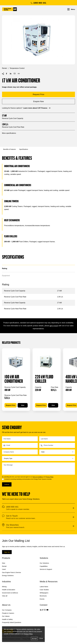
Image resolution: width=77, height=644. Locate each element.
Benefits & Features (10, 149)
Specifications (24, 149)
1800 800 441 (38, 3)
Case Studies (44, 590)
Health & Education (9, 590)
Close (41, 638)
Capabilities (44, 566)
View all (5, 596)
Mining (4, 587)
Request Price (11, 405)
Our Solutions (44, 563)
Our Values (6, 616)
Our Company (7, 610)
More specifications (9, 133)
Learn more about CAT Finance (37, 108)
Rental (4, 68)
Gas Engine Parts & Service (11, 572)
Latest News (44, 587)
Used (4, 569)
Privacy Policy (49, 477)
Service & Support (46, 569)
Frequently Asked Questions (12, 622)
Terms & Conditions (38, 477)
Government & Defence (10, 593)
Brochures (43, 596)
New (4, 563)
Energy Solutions (8, 575)
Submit (7, 484)
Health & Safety (7, 619)
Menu (71, 9)
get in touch (54, 326)
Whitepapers (44, 593)
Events (42, 599)
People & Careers (8, 613)
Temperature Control (17, 68)
